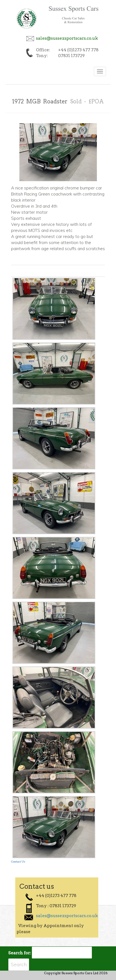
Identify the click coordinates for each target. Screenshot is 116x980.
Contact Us (18, 861)
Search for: (20, 953)
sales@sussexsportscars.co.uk (67, 38)
